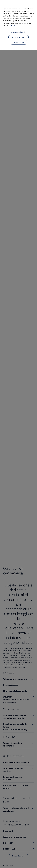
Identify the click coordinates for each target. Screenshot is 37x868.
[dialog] (18, 434)
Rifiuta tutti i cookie (18, 37)
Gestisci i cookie (19, 42)
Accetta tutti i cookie (18, 32)
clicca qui (13, 25)
